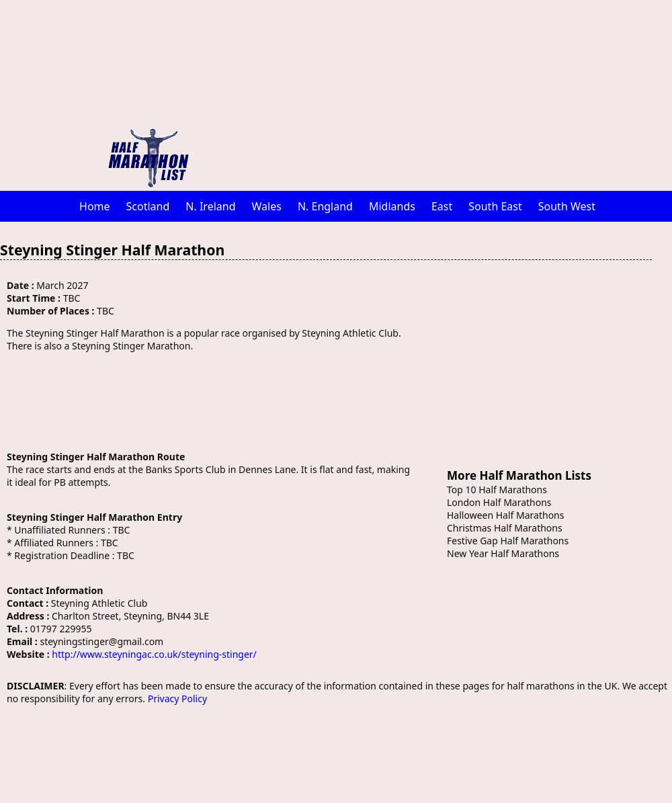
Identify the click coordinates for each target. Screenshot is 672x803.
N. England (325, 206)
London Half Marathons (499, 502)
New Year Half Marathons (503, 553)
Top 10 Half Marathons (497, 490)
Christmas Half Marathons (505, 528)
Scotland (148, 206)
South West (567, 206)
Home (95, 206)
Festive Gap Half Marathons (508, 541)
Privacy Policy (177, 699)
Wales (267, 206)
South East (495, 206)
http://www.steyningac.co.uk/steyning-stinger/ (154, 654)
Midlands (392, 206)
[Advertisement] (407, 94)
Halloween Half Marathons (505, 515)
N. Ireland (210, 206)
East (442, 206)
